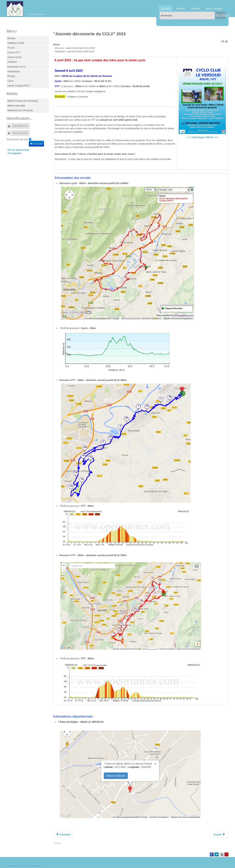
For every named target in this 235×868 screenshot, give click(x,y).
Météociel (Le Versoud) (20, 110)
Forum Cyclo (15, 57)
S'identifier (37, 144)
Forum (180, 8)
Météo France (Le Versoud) (23, 101)
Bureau (12, 38)
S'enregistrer (15, 153)
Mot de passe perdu (18, 150)
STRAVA (12, 62)
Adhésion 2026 (16, 43)
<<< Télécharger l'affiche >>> (202, 137)
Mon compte (214, 8)
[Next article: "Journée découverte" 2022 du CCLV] (219, 835)
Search (220, 15)
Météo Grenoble (16, 106)
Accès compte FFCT (19, 86)
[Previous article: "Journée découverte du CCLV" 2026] (63, 835)
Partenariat (14, 71)
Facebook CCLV (17, 67)
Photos (195, 8)
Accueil (165, 8)
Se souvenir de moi (17, 139)
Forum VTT (14, 52)
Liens (11, 81)
